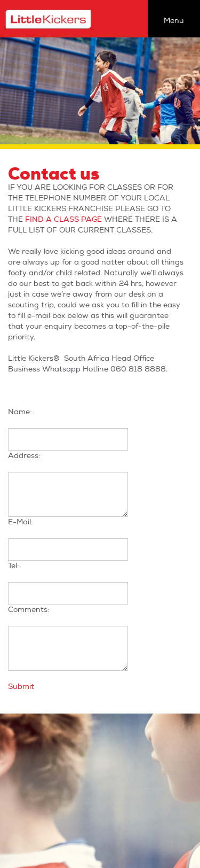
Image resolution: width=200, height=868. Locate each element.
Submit (21, 687)
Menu (174, 21)
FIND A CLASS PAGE (63, 219)
